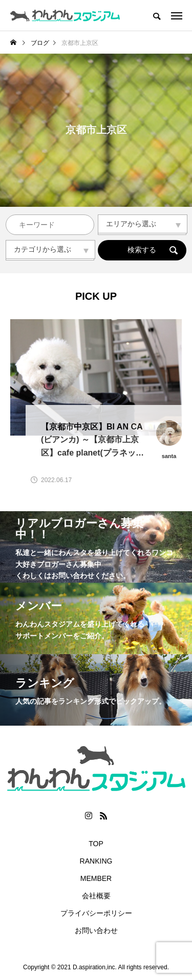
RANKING (96, 861)
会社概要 (96, 896)
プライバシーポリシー (96, 913)
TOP (96, 844)
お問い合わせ (96, 930)
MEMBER (96, 878)
